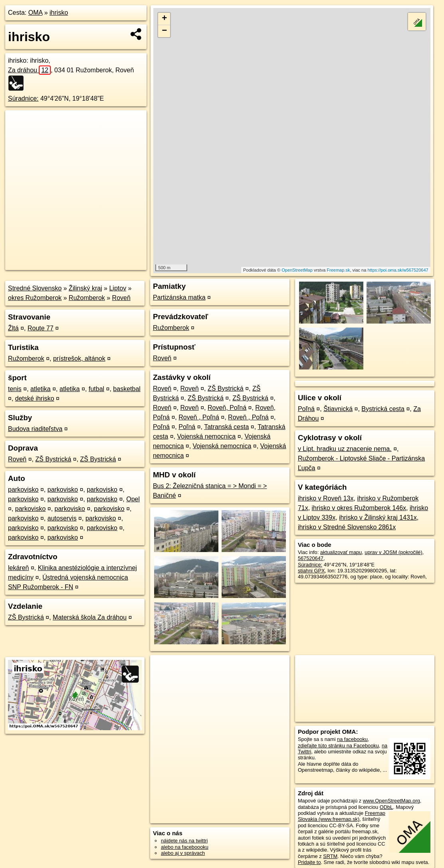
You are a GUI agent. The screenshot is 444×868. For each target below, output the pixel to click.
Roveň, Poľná (227, 408)
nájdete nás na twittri (184, 841)
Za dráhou (29, 70)
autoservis (62, 518)
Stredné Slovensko (35, 288)
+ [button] (164, 19)
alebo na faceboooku (185, 847)
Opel (133, 499)
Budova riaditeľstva (35, 429)
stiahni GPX (311, 571)
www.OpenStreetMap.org (391, 801)
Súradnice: (23, 98)
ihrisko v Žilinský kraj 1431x (378, 517)
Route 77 (41, 328)
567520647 (311, 558)
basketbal (127, 389)
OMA (36, 13)
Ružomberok (87, 298)
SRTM (330, 856)
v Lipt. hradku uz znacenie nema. (345, 449)
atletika (41, 389)
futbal (96, 389)
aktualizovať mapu (341, 552)
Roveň (121, 298)
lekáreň (18, 568)
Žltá (13, 328)
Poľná (161, 427)
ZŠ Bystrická (54, 459)
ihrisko (59, 13)
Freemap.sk (338, 270)
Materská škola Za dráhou (90, 617)
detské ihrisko (35, 398)
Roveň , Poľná (199, 417)
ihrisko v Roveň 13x (326, 498)
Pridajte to (309, 862)
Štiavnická (338, 409)
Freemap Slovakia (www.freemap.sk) (342, 816)
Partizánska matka (179, 297)
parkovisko (23, 490)
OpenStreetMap (297, 270)
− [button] (164, 31)
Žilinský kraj (85, 288)
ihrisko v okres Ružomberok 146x (359, 508)
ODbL (386, 807)
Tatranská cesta (226, 427)
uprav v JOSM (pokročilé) (393, 552)
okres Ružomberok (35, 298)
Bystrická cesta (383, 409)
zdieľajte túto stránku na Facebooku (338, 746)
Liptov (118, 288)
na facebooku (352, 739)
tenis (15, 389)
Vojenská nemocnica (206, 436)
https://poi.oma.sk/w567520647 (398, 270)
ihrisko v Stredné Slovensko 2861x (347, 527)
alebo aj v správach (183, 853)
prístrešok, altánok (79, 359)
